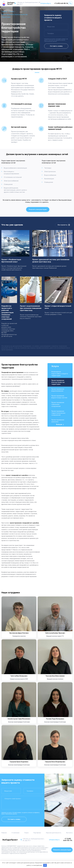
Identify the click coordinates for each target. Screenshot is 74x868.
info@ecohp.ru (46, 3)
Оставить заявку (56, 46)
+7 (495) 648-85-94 (61, 3)
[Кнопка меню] (70, 3)
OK (45, 865)
